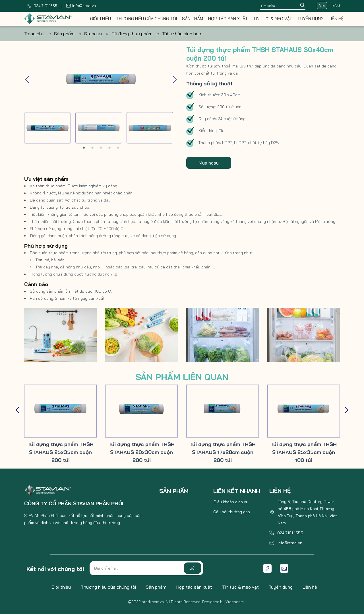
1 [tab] (84, 148)
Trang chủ (39, 34)
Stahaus (98, 34)
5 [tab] (118, 148)
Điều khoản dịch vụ (231, 502)
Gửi (193, 568)
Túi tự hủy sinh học (182, 34)
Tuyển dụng (311, 19)
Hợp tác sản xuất (228, 19)
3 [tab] (101, 148)
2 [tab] (92, 148)
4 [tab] (109, 148)
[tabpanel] (47, 128)
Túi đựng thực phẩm (137, 34)
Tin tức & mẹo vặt (273, 19)
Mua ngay (209, 163)
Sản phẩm (193, 19)
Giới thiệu (101, 19)
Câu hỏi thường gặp (232, 512)
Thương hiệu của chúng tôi (146, 19)
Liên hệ (336, 19)
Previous (27, 79)
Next (175, 79)
